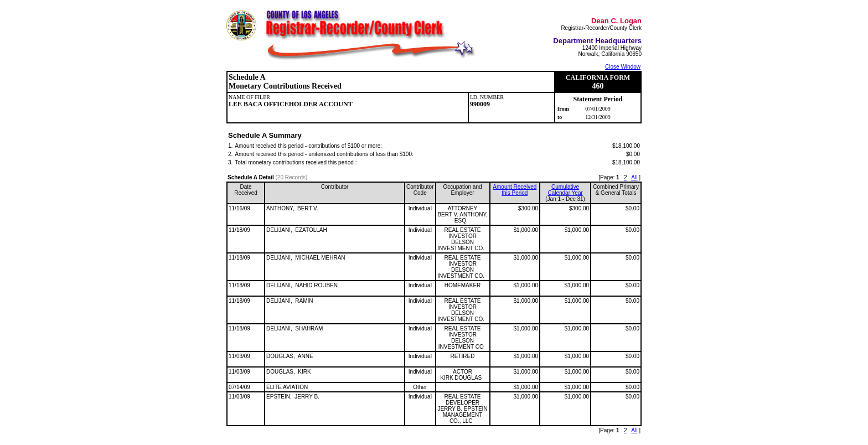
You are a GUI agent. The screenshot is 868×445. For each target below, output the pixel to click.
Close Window (623, 67)
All (634, 177)
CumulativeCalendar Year (565, 190)
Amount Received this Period (515, 190)
